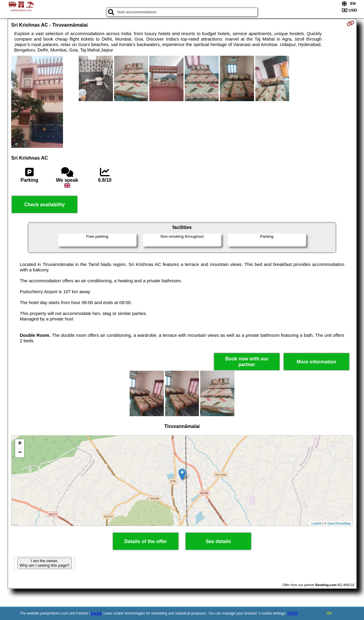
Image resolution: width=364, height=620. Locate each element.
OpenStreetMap (339, 523)
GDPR (293, 613)
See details (218, 541)
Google (96, 613)
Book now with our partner (247, 362)
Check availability (45, 205)
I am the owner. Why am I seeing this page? (45, 563)
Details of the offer (146, 541)
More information (317, 362)
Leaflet (316, 523)
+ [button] (20, 444)
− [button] (20, 453)
